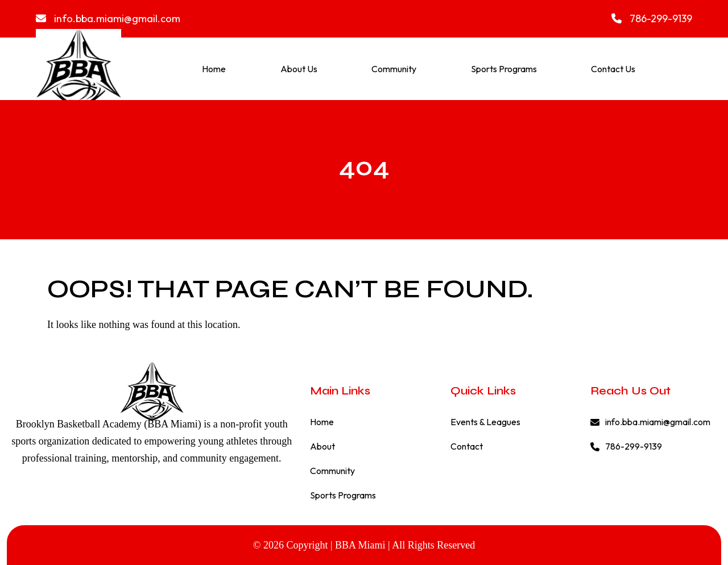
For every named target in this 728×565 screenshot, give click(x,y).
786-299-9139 (652, 18)
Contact (467, 446)
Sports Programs (504, 69)
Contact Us (613, 69)
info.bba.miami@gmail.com (108, 18)
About (322, 446)
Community (394, 69)
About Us (299, 69)
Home (214, 69)
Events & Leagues (485, 422)
